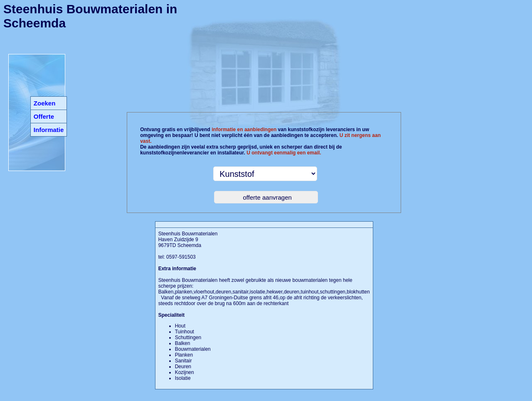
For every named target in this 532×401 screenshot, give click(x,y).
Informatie (49, 130)
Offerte (44, 116)
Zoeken (45, 103)
